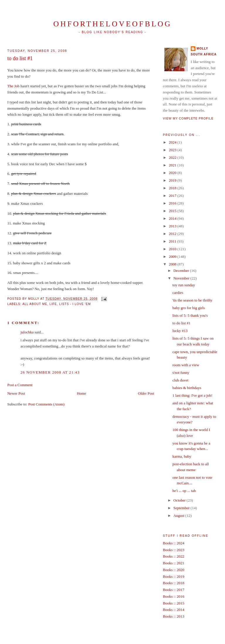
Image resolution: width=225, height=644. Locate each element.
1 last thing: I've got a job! (193, 395)
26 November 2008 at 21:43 (50, 372)
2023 (173, 150)
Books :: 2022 (174, 556)
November (182, 278)
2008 (173, 264)
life (53, 304)
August (179, 516)
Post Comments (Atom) (46, 404)
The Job (13, 86)
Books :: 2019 (174, 576)
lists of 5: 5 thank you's (190, 315)
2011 (173, 241)
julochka (27, 332)
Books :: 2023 (174, 550)
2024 (173, 142)
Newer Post (16, 393)
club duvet (181, 380)
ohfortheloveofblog (112, 24)
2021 (173, 165)
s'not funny (181, 373)
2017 (173, 196)
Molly (202, 48)
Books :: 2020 (174, 570)
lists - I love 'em (75, 304)
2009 (173, 257)
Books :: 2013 (174, 616)
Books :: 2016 (174, 596)
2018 (173, 188)
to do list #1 (20, 58)
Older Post (146, 393)
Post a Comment (20, 385)
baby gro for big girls (189, 308)
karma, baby (182, 456)
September (182, 508)
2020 (173, 173)
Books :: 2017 (174, 590)
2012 (173, 234)
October (180, 500)
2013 (173, 226)
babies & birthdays (187, 388)
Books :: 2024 (174, 543)
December (182, 271)
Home (81, 393)
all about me (35, 304)
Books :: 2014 (174, 610)
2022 (173, 157)
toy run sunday (184, 285)
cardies (178, 293)
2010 (173, 249)
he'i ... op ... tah (184, 491)
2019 (173, 180)
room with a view (186, 365)
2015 (173, 211)
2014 (173, 218)
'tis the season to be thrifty (192, 300)
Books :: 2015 (174, 603)
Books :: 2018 (174, 583)
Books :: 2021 (174, 563)
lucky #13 (180, 331)
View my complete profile (188, 119)
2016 (173, 203)
